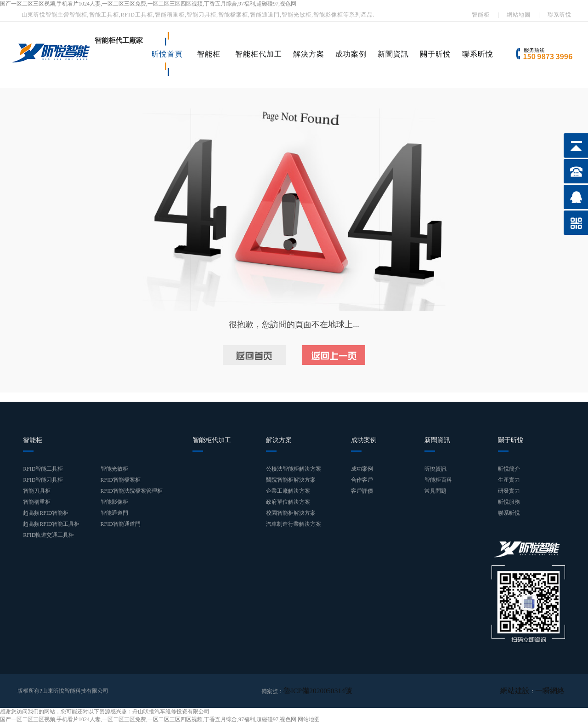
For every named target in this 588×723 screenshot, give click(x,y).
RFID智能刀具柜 (43, 480)
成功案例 (351, 54)
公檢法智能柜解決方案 (294, 469)
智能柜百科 (438, 480)
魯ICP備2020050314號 (310, 691)
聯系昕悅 (560, 15)
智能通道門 (114, 513)
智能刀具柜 (37, 491)
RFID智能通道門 (121, 524)
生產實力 (509, 480)
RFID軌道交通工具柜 (48, 535)
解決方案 (309, 54)
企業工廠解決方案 (288, 491)
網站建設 (526, 691)
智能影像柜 (114, 502)
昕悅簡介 (509, 469)
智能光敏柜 (114, 469)
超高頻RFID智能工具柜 (51, 524)
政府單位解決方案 (288, 502)
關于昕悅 (435, 54)
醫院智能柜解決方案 (291, 480)
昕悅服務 (509, 502)
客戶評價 (362, 491)
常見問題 (435, 491)
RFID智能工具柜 (43, 469)
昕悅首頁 (167, 54)
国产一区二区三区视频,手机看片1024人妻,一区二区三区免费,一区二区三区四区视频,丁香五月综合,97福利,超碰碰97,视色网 (148, 4)
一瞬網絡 (554, 691)
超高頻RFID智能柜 (46, 513)
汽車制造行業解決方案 (294, 524)
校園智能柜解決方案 (291, 513)
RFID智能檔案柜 (121, 480)
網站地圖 (519, 15)
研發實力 (509, 491)
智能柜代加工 (259, 54)
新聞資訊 (393, 54)
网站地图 (309, 719)
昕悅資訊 (435, 469)
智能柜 (481, 15)
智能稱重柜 (37, 502)
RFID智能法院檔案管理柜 (132, 491)
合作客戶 (362, 480)
